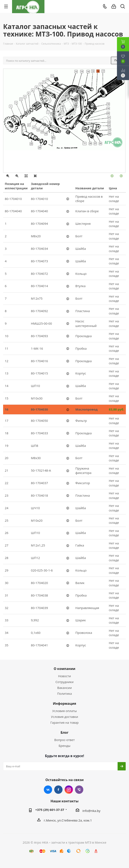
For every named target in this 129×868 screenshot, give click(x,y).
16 (98, 71)
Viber (79, 790)
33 (42, 132)
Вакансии (65, 688)
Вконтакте (48, 790)
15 (93, 71)
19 (108, 108)
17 (103, 71)
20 (108, 113)
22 (109, 122)
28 (90, 143)
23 (109, 126)
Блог (64, 732)
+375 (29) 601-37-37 (50, 810)
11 (52, 76)
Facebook (58, 790)
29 (40, 147)
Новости (65, 676)
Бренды (64, 746)
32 (38, 129)
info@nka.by (92, 811)
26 (100, 143)
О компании (64, 669)
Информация (64, 703)
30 (31, 144)
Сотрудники (64, 682)
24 (109, 129)
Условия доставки (64, 717)
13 (82, 71)
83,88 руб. (117, 409)
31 (29, 125)
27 (95, 143)
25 (109, 134)
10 (47, 79)
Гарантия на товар (65, 722)
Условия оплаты (64, 711)
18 (108, 104)
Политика (64, 693)
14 (88, 71)
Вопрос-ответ (64, 740)
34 (46, 134)
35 (54, 138)
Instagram (69, 790)
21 (109, 117)
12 (76, 71)
